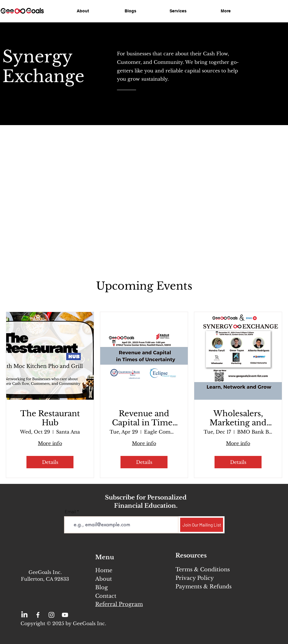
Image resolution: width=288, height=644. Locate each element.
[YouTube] (65, 615)
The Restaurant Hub (50, 418)
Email (70, 512)
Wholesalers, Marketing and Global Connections (238, 418)
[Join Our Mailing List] (202, 525)
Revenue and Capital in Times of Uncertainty (144, 418)
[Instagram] (51, 615)
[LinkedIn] (24, 615)
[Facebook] (38, 615)
